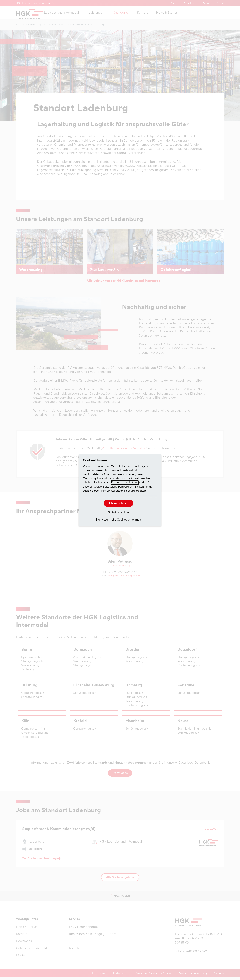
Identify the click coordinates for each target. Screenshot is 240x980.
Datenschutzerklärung (125, 483)
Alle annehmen (119, 503)
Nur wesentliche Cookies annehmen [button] (119, 520)
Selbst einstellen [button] (118, 512)
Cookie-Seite (101, 487)
